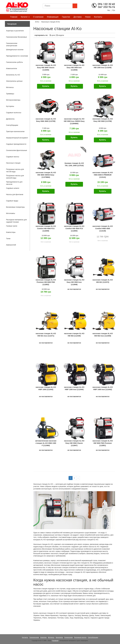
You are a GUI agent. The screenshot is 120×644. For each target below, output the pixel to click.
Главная (14, 17)
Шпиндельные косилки (15, 50)
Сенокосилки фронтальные (17, 150)
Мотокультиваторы (13, 100)
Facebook (55, 641)
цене (52, 35)
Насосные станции (13, 163)
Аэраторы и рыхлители (15, 31)
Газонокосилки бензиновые (16, 37)
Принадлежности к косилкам (17, 56)
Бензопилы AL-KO (13, 75)
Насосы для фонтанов (15, 194)
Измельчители (12, 68)
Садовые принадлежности (16, 144)
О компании (38, 17)
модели (60, 35)
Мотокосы (10, 87)
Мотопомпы (11, 213)
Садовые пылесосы (14, 113)
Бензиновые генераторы (15, 207)
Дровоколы (10, 119)
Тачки (8, 239)
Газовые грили (12, 226)
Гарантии (66, 17)
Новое (88, 17)
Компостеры (11, 232)
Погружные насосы (80, 637)
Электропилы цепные (14, 81)
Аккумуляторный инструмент (17, 138)
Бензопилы (59, 637)
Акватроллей (11, 245)
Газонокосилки (34, 637)
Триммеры (10, 94)
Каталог (25, 17)
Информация (53, 17)
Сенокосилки (68, 637)
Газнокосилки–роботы (14, 62)
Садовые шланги (13, 188)
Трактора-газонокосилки (15, 131)
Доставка (78, 17)
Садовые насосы (13, 157)
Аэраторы (43, 637)
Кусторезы (10, 106)
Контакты (98, 17)
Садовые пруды (12, 201)
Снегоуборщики (12, 125)
